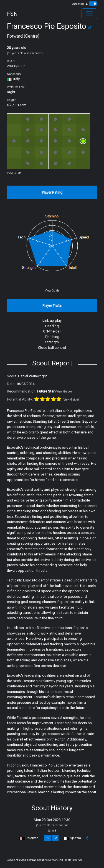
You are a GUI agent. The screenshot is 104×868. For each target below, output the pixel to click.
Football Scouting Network (43, 860)
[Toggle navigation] (89, 14)
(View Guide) (64, 392)
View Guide (14, 173)
